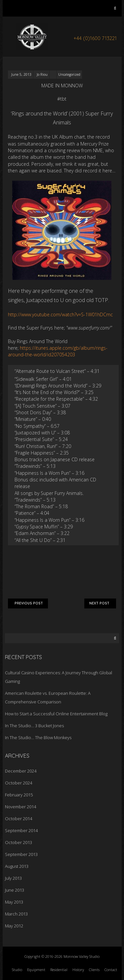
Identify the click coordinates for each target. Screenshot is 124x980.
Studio (17, 970)
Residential (59, 970)
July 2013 (13, 878)
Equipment (36, 970)
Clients (94, 970)
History (78, 970)
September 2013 (21, 854)
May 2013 (14, 902)
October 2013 (19, 842)
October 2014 (19, 819)
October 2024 (19, 783)
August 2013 (17, 866)
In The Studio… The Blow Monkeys (38, 737)
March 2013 (16, 914)
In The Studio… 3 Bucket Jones (34, 726)
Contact (111, 970)
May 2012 (14, 926)
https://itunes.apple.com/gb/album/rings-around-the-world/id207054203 (58, 351)
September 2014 (21, 830)
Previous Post (28, 603)
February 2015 (19, 795)
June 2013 (15, 890)
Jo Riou (42, 74)
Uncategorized (69, 74)
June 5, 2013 (21, 74)
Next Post (100, 603)
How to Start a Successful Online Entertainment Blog (56, 714)
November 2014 (21, 807)
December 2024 (21, 771)
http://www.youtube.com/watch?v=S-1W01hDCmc (60, 314)
